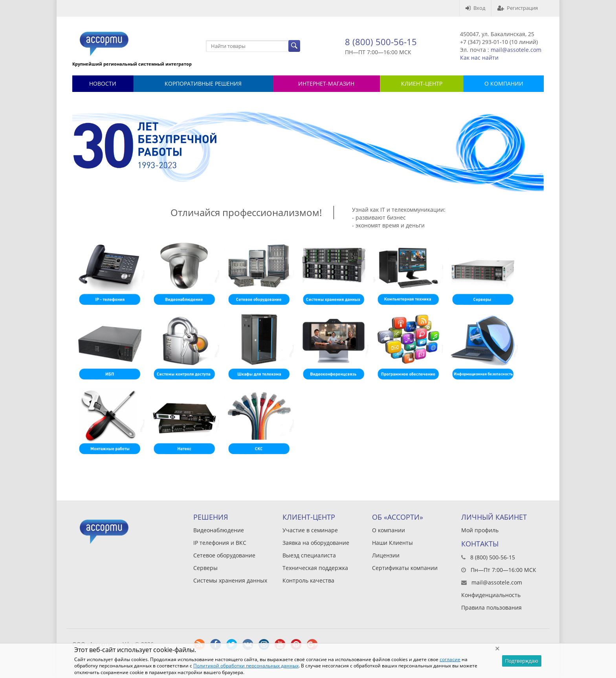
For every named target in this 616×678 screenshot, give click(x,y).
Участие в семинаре (310, 530)
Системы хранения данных (230, 580)
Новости (103, 83)
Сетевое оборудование (224, 555)
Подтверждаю (522, 661)
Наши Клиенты (392, 543)
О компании (389, 530)
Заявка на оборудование (316, 543)
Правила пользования (491, 607)
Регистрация (518, 8)
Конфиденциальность (491, 595)
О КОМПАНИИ (504, 83)
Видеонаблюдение (219, 530)
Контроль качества (308, 580)
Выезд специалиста (309, 555)
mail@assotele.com (516, 50)
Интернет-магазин (326, 83)
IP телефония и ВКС (220, 543)
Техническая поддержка (315, 568)
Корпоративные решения (203, 83)
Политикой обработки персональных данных (246, 666)
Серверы (205, 568)
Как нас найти (479, 58)
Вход (475, 8)
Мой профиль (480, 530)
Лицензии (386, 555)
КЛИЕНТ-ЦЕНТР (422, 83)
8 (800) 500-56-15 (381, 42)
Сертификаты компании (405, 568)
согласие (450, 659)
